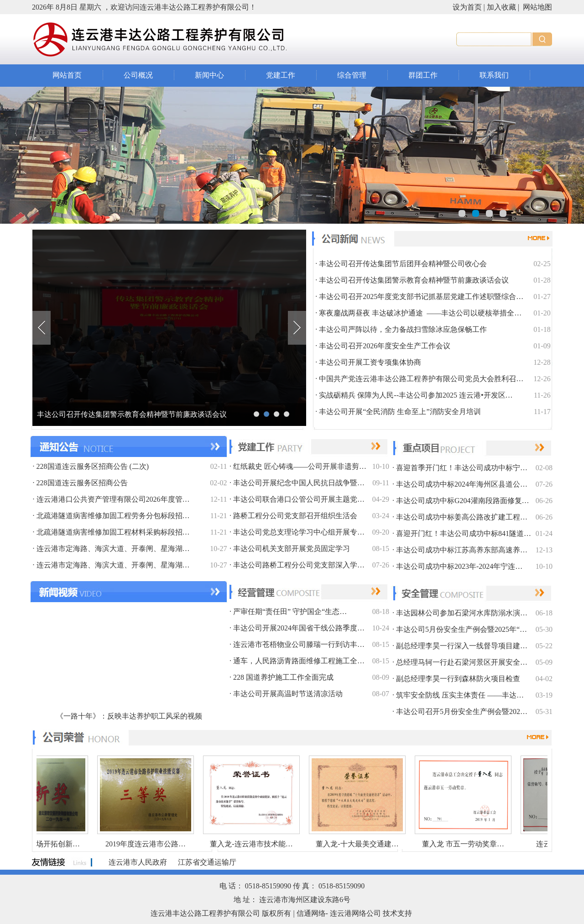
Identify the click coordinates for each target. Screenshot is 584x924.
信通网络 (311, 913)
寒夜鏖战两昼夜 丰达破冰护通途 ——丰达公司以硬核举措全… (420, 313)
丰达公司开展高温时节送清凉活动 (288, 694)
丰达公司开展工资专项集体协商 (370, 362)
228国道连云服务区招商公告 (82, 483)
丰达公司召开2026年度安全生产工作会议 (385, 346)
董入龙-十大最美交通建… (352, 844)
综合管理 (352, 75)
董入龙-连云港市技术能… (246, 844)
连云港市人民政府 (138, 862)
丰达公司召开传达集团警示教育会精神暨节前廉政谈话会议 (414, 280)
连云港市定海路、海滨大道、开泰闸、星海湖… (113, 549)
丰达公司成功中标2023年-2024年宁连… (459, 566)
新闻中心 (209, 75)
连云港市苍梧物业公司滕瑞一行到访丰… (299, 644)
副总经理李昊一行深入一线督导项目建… (462, 646)
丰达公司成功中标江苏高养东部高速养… (462, 550)
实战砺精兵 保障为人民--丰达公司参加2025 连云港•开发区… (416, 395)
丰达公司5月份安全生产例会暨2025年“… (461, 629)
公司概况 (138, 75)
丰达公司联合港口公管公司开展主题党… (299, 499)
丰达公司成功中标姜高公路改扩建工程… (462, 517)
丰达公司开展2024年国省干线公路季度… (299, 628)
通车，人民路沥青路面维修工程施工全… (299, 661)
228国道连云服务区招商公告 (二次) (93, 466)
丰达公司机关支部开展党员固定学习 (292, 549)
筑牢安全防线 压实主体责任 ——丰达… (460, 695)
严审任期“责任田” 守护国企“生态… (290, 612)
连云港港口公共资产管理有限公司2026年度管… (113, 499)
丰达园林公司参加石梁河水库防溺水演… (462, 613)
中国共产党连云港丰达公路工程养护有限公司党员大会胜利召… (421, 379)
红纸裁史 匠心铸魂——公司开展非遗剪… (300, 466)
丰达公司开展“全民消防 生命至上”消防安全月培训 (400, 412)
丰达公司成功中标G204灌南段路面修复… (463, 501)
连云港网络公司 (355, 913)
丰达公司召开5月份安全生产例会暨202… (462, 711)
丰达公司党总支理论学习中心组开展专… (299, 532)
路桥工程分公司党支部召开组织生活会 (295, 516)
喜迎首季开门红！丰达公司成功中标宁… (462, 468)
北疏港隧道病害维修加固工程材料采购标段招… (113, 532)
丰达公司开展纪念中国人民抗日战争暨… (299, 483)
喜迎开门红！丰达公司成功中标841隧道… (464, 533)
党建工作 (281, 75)
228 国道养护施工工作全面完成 (283, 677)
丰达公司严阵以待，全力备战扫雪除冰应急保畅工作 (403, 329)
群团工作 (423, 75)
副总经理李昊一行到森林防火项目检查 (458, 679)
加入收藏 (501, 7)
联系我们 (494, 75)
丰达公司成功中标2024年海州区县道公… (462, 484)
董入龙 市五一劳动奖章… (458, 844)
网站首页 (67, 75)
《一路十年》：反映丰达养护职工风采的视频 (129, 716)
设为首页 (467, 7)
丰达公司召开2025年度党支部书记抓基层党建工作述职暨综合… (421, 297)
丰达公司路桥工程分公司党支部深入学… (299, 565)
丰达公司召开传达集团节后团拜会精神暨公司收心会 (121, 414)
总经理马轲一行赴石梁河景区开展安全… (462, 662)
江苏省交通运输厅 (207, 862)
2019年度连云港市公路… (141, 844)
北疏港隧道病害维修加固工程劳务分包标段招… (113, 516)
